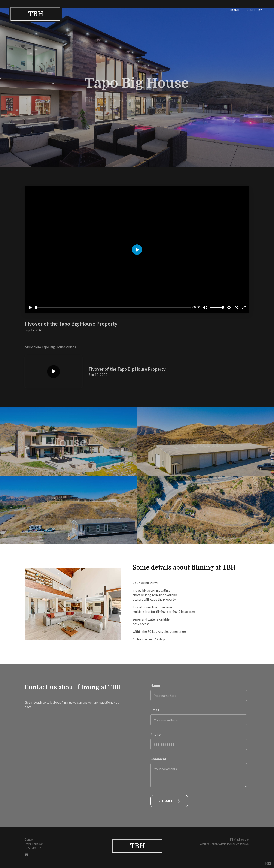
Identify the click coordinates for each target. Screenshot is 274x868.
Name (155, 685)
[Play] (30, 307)
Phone (156, 734)
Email (155, 710)
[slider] (113, 307)
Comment (158, 759)
